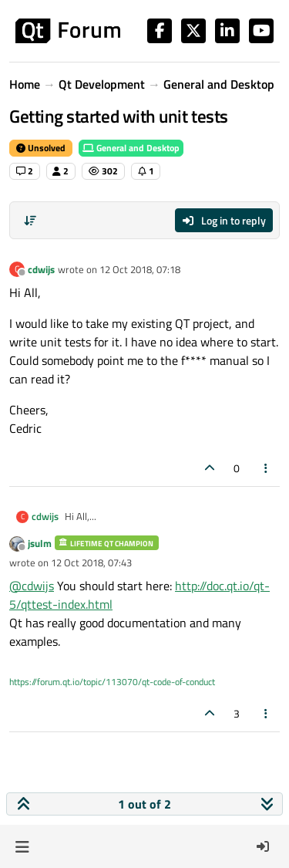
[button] (22, 846)
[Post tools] (267, 468)
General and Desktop (131, 148)
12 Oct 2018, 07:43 (91, 562)
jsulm (40, 543)
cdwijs (41, 269)
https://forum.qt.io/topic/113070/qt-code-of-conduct (112, 682)
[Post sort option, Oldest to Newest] (30, 221)
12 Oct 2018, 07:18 (140, 269)
